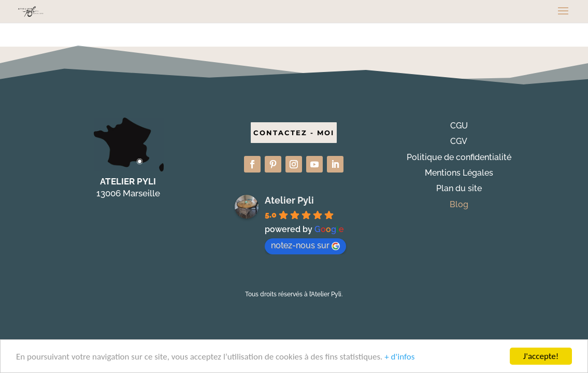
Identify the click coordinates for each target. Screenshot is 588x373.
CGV (459, 141)
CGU (459, 126)
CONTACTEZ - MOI (294, 133)
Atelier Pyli (289, 200)
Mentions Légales (459, 173)
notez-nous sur (305, 245)
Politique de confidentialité (459, 157)
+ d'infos (399, 357)
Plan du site (459, 188)
